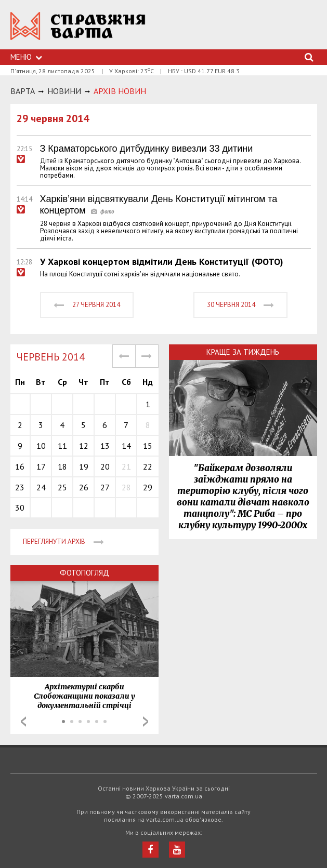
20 (105, 466)
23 (20, 487)
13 (105, 446)
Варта (23, 91)
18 (62, 466)
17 (41, 466)
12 (84, 446)
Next (146, 722)
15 (148, 446)
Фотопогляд (84, 573)
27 (105, 487)
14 (126, 446)
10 (41, 446)
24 (41, 487)
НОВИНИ (64, 91)
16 (20, 466)
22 (148, 466)
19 (84, 466)
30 (20, 508)
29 (148, 487)
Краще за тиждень (243, 352)
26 (84, 487)
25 (62, 487)
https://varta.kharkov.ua (78, 31)
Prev (23, 722)
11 (62, 446)
